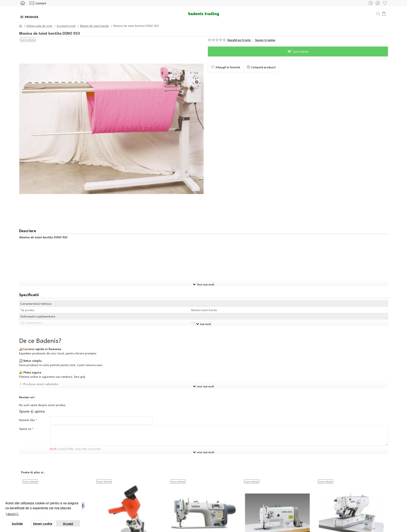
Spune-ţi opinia (265, 40)
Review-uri (27, 386)
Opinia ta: (25, 418)
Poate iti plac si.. (33, 456)
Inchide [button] (17, 523)
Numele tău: (27, 409)
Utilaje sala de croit (39, 26)
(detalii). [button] (13, 514)
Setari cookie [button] (43, 523)
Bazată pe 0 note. (239, 40)
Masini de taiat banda (94, 26)
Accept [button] (68, 523)
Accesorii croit (66, 26)
